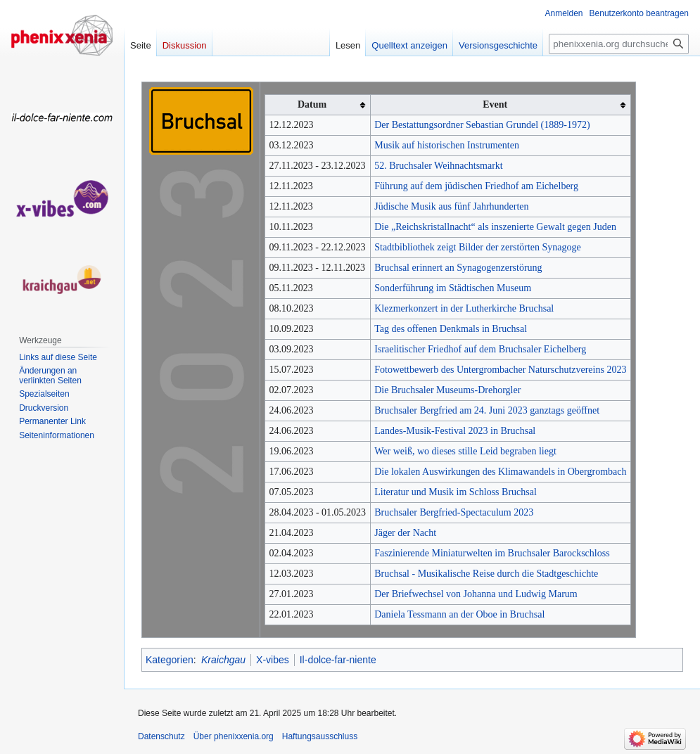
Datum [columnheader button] (312, 104)
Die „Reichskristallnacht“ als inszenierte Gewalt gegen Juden (495, 227)
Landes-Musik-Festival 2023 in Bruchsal (455, 431)
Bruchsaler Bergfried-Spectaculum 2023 (454, 512)
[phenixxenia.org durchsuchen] (619, 44)
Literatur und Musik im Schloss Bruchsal (456, 492)
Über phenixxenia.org (234, 736)
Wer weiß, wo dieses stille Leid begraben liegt (465, 451)
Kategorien (170, 660)
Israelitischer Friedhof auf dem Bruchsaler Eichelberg (480, 349)
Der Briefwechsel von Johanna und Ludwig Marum (476, 594)
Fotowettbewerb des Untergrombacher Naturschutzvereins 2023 (500, 370)
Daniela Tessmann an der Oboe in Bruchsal (459, 614)
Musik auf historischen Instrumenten (447, 145)
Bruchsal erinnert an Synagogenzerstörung (458, 268)
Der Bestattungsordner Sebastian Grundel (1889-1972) (482, 125)
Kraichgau (223, 660)
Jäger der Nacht (405, 533)
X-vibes (273, 660)
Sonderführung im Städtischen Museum (453, 288)
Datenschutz (161, 736)
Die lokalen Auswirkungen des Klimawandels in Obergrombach (500, 472)
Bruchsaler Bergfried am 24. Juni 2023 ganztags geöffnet (487, 410)
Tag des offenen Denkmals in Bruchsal (451, 329)
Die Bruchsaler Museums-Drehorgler (447, 390)
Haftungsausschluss (320, 736)
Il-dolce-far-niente (338, 660)
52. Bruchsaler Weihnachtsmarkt (439, 166)
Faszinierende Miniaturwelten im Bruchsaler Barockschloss (492, 553)
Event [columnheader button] (495, 104)
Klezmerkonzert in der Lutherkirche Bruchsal (464, 308)
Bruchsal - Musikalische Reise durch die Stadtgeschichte (486, 574)
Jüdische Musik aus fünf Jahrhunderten (451, 206)
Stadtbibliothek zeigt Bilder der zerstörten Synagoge (478, 247)
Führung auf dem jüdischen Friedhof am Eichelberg (476, 186)
